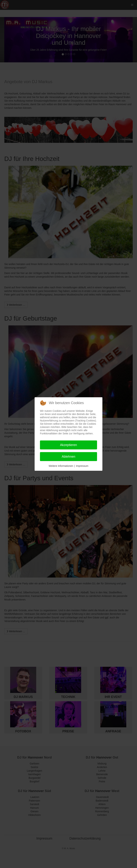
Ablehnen (68, 457)
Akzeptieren (68, 445)
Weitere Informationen (61, 466)
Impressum (82, 466)
